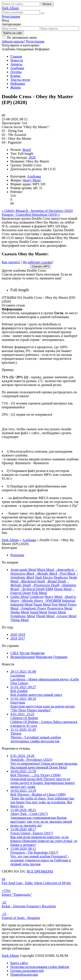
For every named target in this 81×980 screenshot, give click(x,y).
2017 (22, 638)
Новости (17, 60)
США (14, 653)
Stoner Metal (57, 612)
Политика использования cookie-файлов (40, 967)
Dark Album (10, 956)
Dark (10, 8)
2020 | (45, 290)
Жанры (16, 87)
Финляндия (44, 657)
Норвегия (37, 653)
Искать (47, 4)
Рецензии (17, 555)
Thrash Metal (45, 616)
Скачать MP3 (40, 266)
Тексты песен (20, 80)
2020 (32, 157)
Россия (25, 653)
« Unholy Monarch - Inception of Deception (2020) (37, 211)
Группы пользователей (27, 971)
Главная (16, 56)
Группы (16, 72)
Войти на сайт (13, 33)
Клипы (15, 76)
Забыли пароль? (13, 41)
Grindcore (37, 597)
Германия (60, 657)
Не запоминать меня (22, 38)
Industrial (69, 601)
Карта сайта (19, 963)
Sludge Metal (20, 612)
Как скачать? (11, 262)
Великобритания (23, 657)
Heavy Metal (32, 180)
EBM (49, 589)
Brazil (27, 150)
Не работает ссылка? (38, 262)
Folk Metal (39, 593)
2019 (22, 635)
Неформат (18, 83)
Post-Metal (59, 604)
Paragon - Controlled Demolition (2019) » (31, 215)
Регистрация (11, 16)
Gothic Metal (20, 597)
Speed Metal (38, 612)
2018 (14, 638)
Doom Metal (63, 589)
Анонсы (16, 64)
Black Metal (46, 570)
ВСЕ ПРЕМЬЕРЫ (40, 871)
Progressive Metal (60, 608)
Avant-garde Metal (23, 570)
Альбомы (17, 68)
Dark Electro (44, 577)
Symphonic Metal (23, 616)
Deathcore (61, 577)
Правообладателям (24, 975)
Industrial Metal (21, 604)
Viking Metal (20, 620)
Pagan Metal (42, 604)
